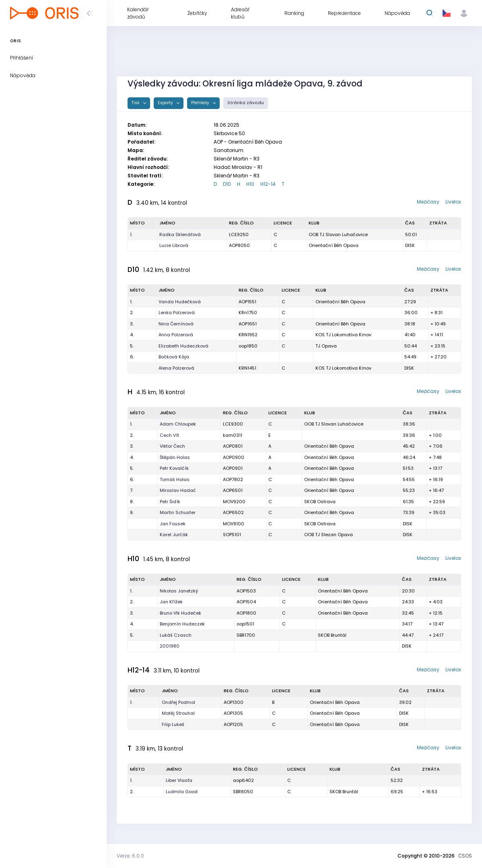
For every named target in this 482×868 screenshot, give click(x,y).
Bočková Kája (174, 357)
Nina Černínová (176, 324)
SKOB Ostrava (320, 502)
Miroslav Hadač (178, 490)
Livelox (453, 202)
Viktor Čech (172, 446)
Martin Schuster (178, 512)
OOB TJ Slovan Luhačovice (338, 234)
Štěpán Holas (175, 457)
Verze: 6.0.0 (130, 856)
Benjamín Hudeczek (182, 624)
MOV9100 (234, 524)
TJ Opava (326, 346)
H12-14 (268, 184)
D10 (227, 184)
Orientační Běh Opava (334, 245)
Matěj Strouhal (178, 713)
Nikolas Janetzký (179, 591)
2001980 (170, 646)
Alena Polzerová (176, 368)
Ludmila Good (182, 792)
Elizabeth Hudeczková (183, 346)
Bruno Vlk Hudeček (180, 613)
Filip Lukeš (173, 724)
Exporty (166, 103)
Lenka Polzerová (177, 313)
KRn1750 (248, 313)
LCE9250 (239, 234)
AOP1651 (248, 324)
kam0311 (233, 435)
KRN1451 (247, 368)
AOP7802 (233, 479)
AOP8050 (239, 245)
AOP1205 (233, 724)
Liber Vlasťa (179, 780)
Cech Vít (169, 435)
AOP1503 (246, 591)
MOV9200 (234, 502)
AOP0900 (234, 457)
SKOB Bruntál (332, 635)
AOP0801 (233, 446)
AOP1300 (234, 702)
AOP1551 (247, 302)
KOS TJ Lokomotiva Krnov (343, 335)
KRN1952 (248, 335)
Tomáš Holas (175, 479)
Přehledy (201, 103)
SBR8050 (243, 792)
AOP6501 (233, 490)
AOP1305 (233, 713)
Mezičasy (428, 202)
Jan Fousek (173, 524)
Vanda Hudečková (180, 302)
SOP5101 (232, 535)
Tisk (136, 103)
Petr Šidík (170, 502)
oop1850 (248, 346)
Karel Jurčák (174, 535)
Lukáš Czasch (176, 635)
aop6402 (243, 780)
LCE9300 (233, 424)
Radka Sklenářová (180, 234)
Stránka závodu (246, 103)
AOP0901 (233, 468)
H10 (250, 184)
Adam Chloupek (178, 424)
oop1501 (245, 624)
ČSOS (465, 856)
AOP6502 (233, 512)
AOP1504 (246, 602)
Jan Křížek (171, 602)
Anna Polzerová (176, 335)
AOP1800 (246, 613)
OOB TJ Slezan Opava (329, 535)
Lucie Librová (174, 245)
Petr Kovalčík (174, 468)
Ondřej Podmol (178, 702)
